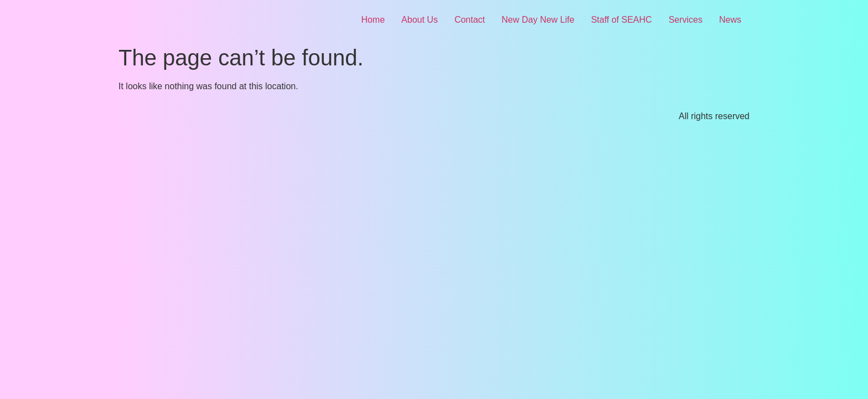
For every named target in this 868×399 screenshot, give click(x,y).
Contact (470, 20)
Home (373, 20)
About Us (420, 20)
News (730, 20)
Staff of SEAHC (622, 20)
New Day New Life (538, 20)
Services (686, 20)
